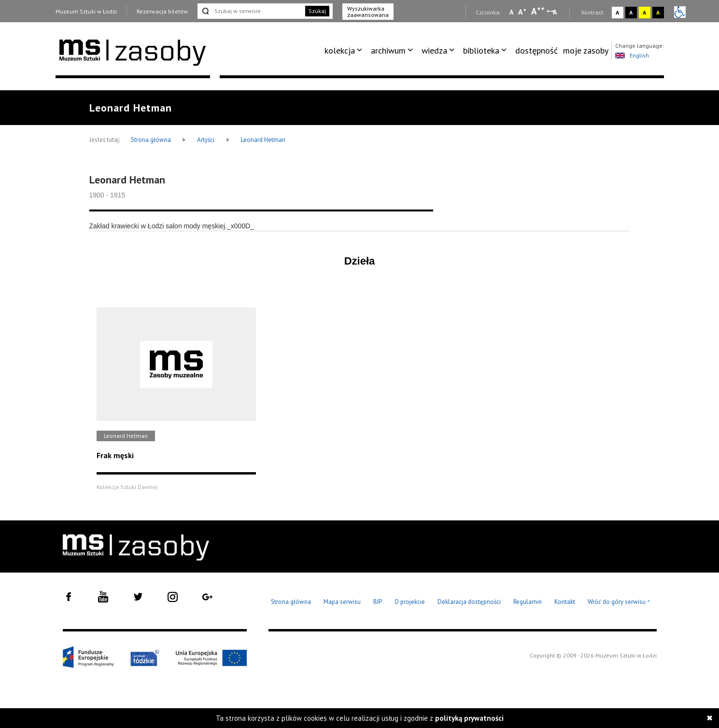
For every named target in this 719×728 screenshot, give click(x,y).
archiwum (388, 50)
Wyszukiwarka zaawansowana (368, 12)
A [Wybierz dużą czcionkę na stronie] (538, 11)
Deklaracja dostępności (469, 602)
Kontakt (565, 602)
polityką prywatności (469, 718)
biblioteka (481, 50)
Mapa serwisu (342, 602)
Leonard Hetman (263, 140)
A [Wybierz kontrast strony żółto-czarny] (644, 12)
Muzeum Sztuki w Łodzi (86, 11)
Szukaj (317, 11)
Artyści (206, 140)
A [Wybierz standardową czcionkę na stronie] (522, 12)
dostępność (536, 50)
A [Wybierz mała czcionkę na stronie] (511, 12)
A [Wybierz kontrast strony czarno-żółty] (658, 12)
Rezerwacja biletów (162, 11)
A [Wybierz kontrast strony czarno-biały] (631, 12)
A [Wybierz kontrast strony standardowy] (617, 12)
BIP (378, 602)
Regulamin (528, 602)
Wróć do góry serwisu (619, 602)
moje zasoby (586, 50)
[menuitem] (345, 51)
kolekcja (340, 50)
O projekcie (410, 602)
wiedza (434, 50)
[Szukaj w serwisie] (251, 11)
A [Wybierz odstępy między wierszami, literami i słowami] (556, 12)
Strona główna (152, 140)
